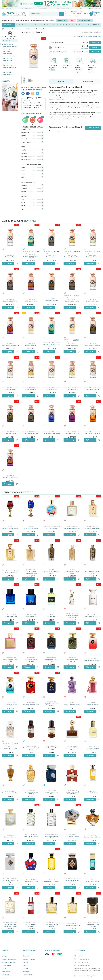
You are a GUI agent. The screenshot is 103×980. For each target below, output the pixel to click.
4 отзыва (56, 251)
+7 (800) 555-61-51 (75, 12)
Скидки (80, 8)
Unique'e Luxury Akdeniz (93, 528)
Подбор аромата (85, 21)
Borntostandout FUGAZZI (93, 616)
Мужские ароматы (22, 20)
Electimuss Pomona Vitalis (72, 257)
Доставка (26, 956)
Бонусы (25, 965)
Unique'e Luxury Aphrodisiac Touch (31, 572)
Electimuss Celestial (7, 61)
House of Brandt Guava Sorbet (10, 661)
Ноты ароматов (28, 975)
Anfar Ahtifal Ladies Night (10, 528)
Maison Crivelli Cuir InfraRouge (31, 925)
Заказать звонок (71, 16)
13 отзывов (35, 251)
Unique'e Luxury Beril (10, 572)
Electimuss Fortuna (7, 65)
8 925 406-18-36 (83, 962)
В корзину (95, 43)
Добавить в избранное (94, 36)
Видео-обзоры (6, 972)
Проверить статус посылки (63, 8)
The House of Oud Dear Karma (72, 837)
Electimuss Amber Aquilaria (9, 47)
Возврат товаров (29, 959)
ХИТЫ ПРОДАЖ (8, 25)
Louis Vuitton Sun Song (51, 881)
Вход (91, 8)
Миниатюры (50, 20)
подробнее (52, 70)
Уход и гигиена (6, 965)
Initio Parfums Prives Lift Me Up (10, 881)
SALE (73, 21)
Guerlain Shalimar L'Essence (93, 837)
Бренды (4, 956)
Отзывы (4, 978)
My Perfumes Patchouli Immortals (31, 661)
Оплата (25, 962)
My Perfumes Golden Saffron (51, 705)
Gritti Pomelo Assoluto (93, 881)
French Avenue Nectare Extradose (31, 793)
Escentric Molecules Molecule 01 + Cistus (10, 925)
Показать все (6, 81)
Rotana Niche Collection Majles (72, 572)
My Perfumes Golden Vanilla (93, 661)
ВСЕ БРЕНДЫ (96, 25)
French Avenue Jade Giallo (10, 793)
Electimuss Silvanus (93, 389)
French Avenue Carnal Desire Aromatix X (72, 793)
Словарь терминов (79, 36)
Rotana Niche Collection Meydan (51, 572)
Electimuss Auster (7, 54)
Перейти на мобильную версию (88, 976)
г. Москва (11, 8)
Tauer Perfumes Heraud (31, 881)
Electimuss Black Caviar (8, 56)
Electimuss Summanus (31, 433)
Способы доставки (26, 8)
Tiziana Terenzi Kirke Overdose (93, 925)
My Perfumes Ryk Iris (10, 705)
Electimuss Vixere (51, 257)
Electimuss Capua (7, 58)
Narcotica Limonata (10, 837)
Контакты (26, 972)
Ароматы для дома (37, 20)
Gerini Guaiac (51, 616)
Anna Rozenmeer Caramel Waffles (31, 749)
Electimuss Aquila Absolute (9, 49)
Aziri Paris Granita (93, 793)
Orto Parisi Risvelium (93, 749)
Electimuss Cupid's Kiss (8, 63)
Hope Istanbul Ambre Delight (51, 925)
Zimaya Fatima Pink (93, 705)
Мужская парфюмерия (9, 962)
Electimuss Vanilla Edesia (93, 345)
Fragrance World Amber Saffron (72, 881)
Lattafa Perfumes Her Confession (72, 616)
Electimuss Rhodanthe (93, 257)
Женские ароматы (8, 20)
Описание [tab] (61, 82)
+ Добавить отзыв (93, 128)
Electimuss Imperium (8, 70)
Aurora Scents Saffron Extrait (72, 749)
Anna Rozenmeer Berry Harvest (51, 749)
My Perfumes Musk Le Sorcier (51, 661)
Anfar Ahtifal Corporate (31, 528)
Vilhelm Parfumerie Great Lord (31, 837)
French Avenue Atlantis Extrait (51, 793)
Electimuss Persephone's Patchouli (31, 257)
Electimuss (30, 221)
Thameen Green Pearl (10, 616)
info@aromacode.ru (84, 965)
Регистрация (98, 8)
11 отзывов (76, 251)
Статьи (4, 968)
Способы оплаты (44, 8)
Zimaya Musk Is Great (10, 749)
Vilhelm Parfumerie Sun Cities (51, 837)
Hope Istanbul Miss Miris (72, 925)
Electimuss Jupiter (7, 72)
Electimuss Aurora (7, 51)
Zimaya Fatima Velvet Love (72, 705)
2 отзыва (97, 251)
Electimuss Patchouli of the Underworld (51, 345)
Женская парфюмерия (9, 959)
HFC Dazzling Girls (51, 528)
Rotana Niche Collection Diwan (93, 572)
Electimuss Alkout (7, 44)
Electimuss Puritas (31, 345)
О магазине (5, 975)
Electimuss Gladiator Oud (9, 68)
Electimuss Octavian (31, 301)
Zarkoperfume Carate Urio (72, 528)
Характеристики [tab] (87, 82)
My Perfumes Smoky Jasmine (72, 661)
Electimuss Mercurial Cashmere (51, 301)
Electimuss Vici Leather (72, 301)
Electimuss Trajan (10, 257)
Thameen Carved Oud (31, 616)
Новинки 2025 (62, 21)
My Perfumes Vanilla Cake (31, 705)
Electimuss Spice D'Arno (93, 433)
